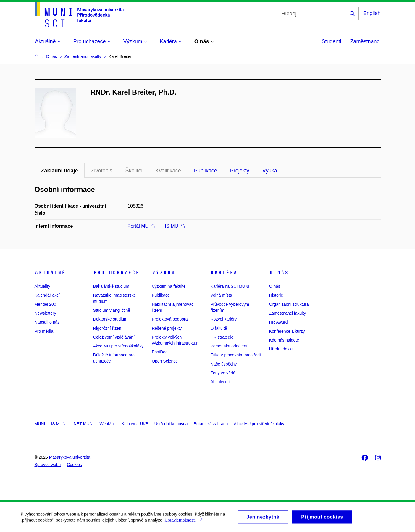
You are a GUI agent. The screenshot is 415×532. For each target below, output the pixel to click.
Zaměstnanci (365, 41)
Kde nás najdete (284, 340)
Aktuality (42, 286)
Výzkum (163, 273)
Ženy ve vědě (223, 373)
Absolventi (220, 382)
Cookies (74, 465)
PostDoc (160, 352)
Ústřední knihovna (171, 424)
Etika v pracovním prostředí (235, 355)
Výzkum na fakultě (169, 286)
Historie (276, 295)
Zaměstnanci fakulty (288, 313)
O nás (279, 273)
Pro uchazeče (116, 273)
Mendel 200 (45, 304)
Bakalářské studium (111, 286)
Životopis (102, 171)
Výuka (270, 171)
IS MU (175, 226)
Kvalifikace (168, 171)
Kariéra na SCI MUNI (230, 286)
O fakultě (219, 328)
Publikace (206, 171)
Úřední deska (281, 349)
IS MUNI (59, 424)
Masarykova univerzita (70, 457)
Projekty (240, 171)
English (372, 13)
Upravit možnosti (184, 523)
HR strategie (222, 337)
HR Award (278, 322)
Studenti (331, 41)
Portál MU (141, 226)
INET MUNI (83, 424)
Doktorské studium (110, 319)
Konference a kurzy (287, 331)
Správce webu (48, 465)
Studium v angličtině (112, 310)
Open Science (165, 361)
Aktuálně (50, 273)
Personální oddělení (229, 346)
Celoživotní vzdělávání (114, 337)
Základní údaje (60, 171)
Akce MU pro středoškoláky (118, 346)
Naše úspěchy (223, 364)
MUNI (40, 424)
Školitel (134, 171)
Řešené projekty (167, 328)
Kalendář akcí (47, 295)
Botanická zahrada (211, 424)
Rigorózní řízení (108, 328)
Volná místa (221, 295)
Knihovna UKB (135, 424)
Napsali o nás (47, 322)
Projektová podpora (170, 319)
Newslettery (45, 313)
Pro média (44, 331)
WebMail (107, 424)
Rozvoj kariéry (223, 319)
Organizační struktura (289, 304)
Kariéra (224, 273)
